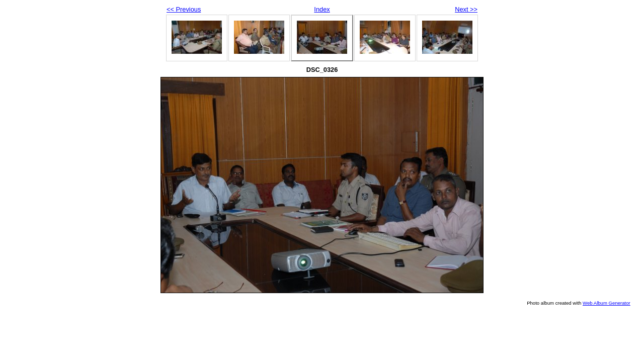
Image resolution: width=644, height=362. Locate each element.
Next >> (466, 9)
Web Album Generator (607, 303)
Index (322, 9)
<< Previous (184, 9)
